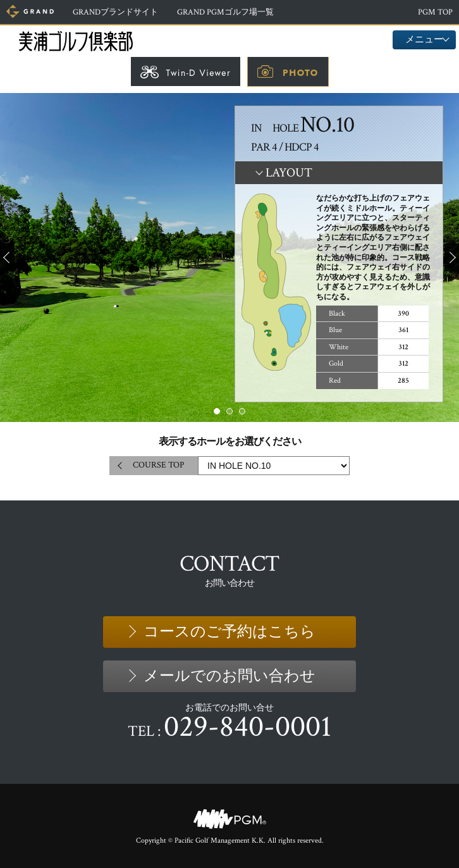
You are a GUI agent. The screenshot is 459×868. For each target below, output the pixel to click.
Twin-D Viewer (198, 73)
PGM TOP (435, 12)
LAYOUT (289, 173)
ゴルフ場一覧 (225, 12)
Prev (7, 257)
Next (452, 257)
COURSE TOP (158, 465)
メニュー (424, 40)
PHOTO (300, 73)
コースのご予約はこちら (229, 632)
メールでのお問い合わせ (229, 676)
